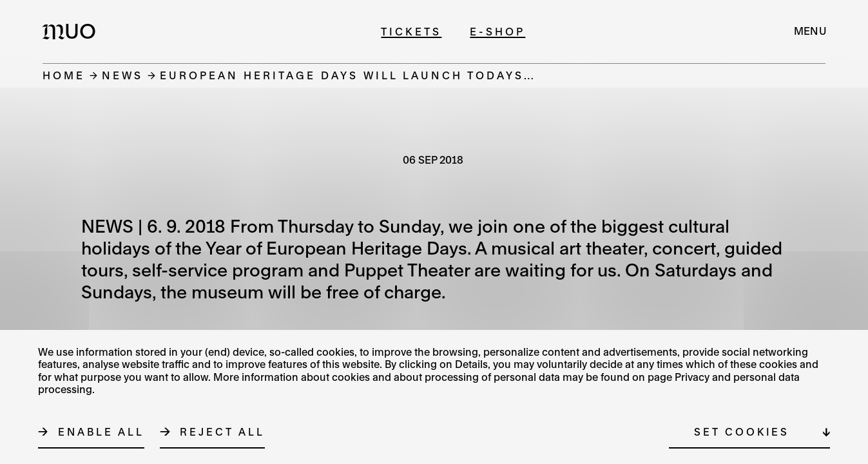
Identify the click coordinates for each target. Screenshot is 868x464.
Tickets (411, 31)
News (122, 75)
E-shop (497, 31)
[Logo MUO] (73, 31)
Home (64, 75)
